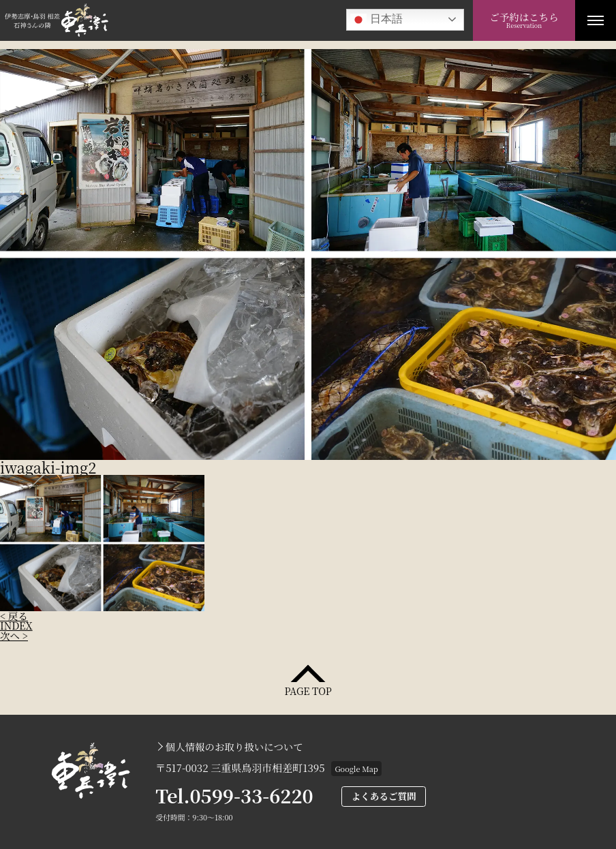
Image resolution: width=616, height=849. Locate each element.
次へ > (14, 635)
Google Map (356, 769)
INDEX (16, 625)
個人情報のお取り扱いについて (234, 747)
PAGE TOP (308, 690)
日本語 (376, 20)
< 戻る (14, 616)
